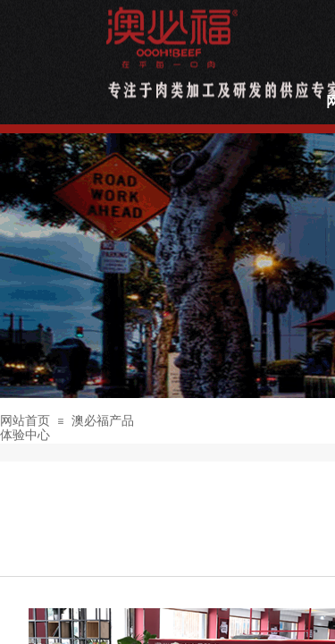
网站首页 (25, 421)
